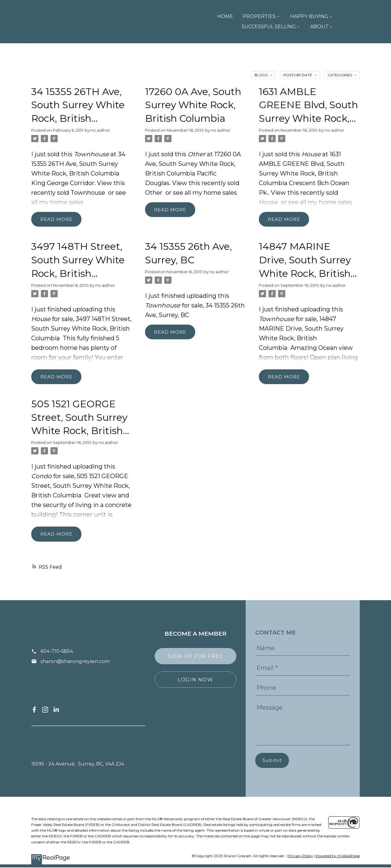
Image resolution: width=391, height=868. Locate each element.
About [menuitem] (346, 27)
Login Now (195, 680)
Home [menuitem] (183, 16)
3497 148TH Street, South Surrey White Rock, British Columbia (81, 329)
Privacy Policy (301, 857)
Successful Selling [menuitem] (328, 16)
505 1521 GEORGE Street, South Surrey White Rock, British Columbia (80, 486)
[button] (34, 710)
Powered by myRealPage (338, 857)
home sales (67, 202)
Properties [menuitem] (217, 16)
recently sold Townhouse (68, 193)
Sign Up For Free (195, 656)
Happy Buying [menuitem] (267, 16)
